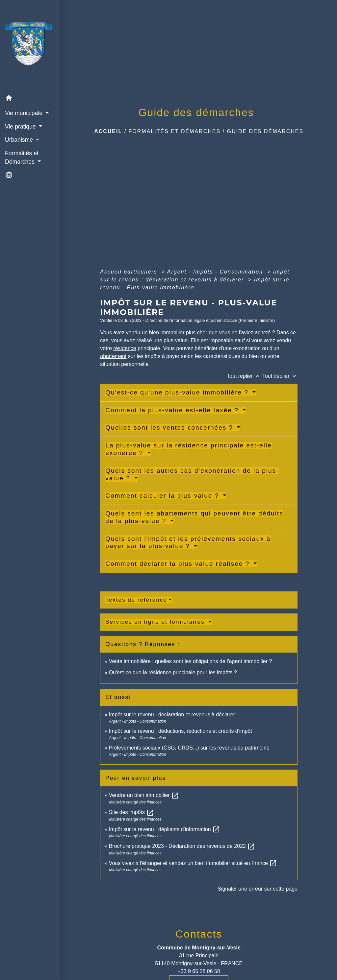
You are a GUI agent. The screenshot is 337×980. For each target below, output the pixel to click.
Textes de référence (136, 600)
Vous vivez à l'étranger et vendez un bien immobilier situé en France (193, 863)
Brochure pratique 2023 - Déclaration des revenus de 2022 (182, 846)
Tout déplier (280, 376)
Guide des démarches (265, 131)
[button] (30, 99)
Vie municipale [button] (25, 113)
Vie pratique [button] (21, 127)
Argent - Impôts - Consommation (216, 272)
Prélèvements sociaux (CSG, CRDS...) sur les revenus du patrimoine (189, 748)
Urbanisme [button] (20, 140)
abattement (113, 356)
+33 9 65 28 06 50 (199, 971)
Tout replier (245, 376)
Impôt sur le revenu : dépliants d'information (165, 829)
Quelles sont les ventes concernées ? (170, 428)
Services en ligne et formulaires (156, 622)
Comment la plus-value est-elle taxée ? (173, 410)
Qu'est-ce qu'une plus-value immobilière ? (178, 392)
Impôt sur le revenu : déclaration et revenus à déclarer (172, 715)
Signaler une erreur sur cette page (258, 889)
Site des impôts (132, 812)
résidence (125, 348)
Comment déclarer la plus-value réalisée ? (179, 564)
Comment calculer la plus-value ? (163, 496)
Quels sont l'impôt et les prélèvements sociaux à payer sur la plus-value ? (188, 542)
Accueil (108, 131)
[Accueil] (30, 46)
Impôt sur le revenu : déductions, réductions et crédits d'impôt (181, 731)
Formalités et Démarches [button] (22, 157)
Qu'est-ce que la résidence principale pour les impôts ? (173, 672)
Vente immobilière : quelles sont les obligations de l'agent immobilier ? (191, 661)
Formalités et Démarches (175, 131)
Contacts (199, 934)
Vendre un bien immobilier (144, 795)
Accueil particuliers (130, 272)
